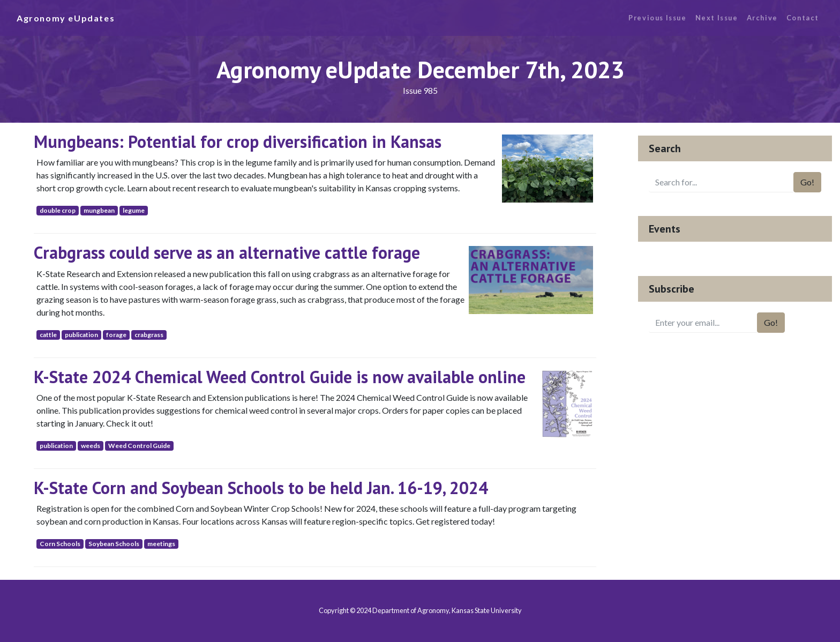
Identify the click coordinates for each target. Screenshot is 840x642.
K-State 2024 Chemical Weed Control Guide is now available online (280, 377)
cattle (48, 335)
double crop (58, 210)
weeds (91, 446)
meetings (161, 544)
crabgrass (149, 335)
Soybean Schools (114, 544)
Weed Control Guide (139, 446)
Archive (762, 18)
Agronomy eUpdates (66, 18)
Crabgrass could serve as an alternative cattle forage (227, 252)
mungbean (99, 210)
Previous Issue (657, 18)
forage (116, 335)
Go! (807, 182)
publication (81, 335)
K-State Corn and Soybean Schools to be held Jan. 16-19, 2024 (261, 488)
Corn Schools (60, 544)
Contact (803, 18)
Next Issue (717, 18)
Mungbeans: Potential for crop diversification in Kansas (238, 141)
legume (134, 210)
